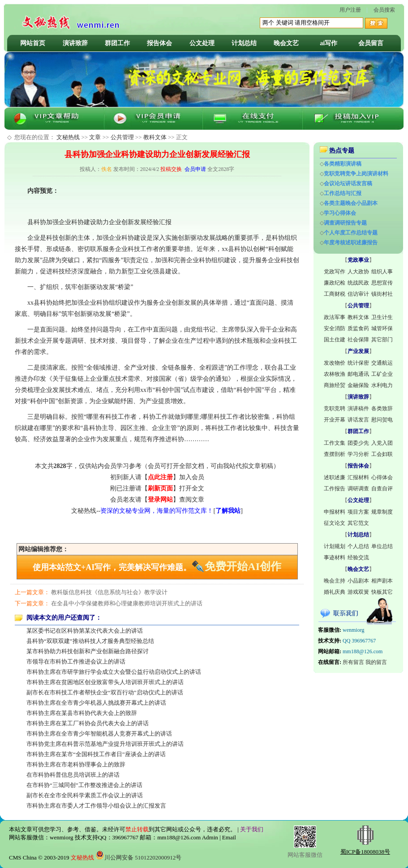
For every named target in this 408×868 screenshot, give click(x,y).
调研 (77, 341)
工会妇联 (382, 454)
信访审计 (358, 294)
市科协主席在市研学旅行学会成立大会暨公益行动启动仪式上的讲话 (114, 672)
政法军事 (335, 317)
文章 (95, 137)
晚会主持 (335, 581)
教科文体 (155, 137)
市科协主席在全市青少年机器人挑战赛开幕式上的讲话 (96, 703)
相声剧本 (382, 581)
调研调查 (358, 489)
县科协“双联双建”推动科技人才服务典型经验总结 (90, 641)
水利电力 (382, 385)
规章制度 (382, 512)
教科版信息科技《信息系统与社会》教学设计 (109, 592)
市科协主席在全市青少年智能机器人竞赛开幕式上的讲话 (99, 734)
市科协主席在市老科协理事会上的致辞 (76, 764)
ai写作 (329, 43)
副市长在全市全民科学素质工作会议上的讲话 (85, 795)
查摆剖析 (335, 454)
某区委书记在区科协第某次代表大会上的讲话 (85, 631)
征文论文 (335, 523)
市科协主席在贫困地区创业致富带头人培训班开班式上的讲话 (105, 682)
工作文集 (335, 443)
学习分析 (358, 454)
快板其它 (382, 592)
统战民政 (358, 283)
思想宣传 (382, 283)
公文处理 (202, 43)
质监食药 (358, 328)
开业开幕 (335, 420)
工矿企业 (382, 374)
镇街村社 (382, 294)
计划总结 (244, 43)
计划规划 (335, 546)
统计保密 (358, 363)
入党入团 (382, 443)
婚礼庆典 (335, 592)
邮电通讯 (358, 374)
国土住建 (335, 340)
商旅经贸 (335, 385)
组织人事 (382, 272)
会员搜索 (384, 10)
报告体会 (159, 43)
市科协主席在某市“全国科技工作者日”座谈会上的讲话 (96, 754)
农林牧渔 (335, 374)
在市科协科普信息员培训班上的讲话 (73, 775)
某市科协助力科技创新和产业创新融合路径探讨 (88, 651)
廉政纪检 (335, 283)
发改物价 (335, 363)
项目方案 (358, 512)
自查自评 (382, 489)
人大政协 (358, 272)
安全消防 (335, 328)
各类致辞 (382, 408)
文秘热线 (68, 137)
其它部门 (382, 340)
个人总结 (358, 546)
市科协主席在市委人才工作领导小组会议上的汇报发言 (96, 806)
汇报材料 (358, 477)
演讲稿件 (358, 408)
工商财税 (335, 294)
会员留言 (371, 43)
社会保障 (358, 340)
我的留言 (376, 662)
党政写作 (335, 272)
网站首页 (33, 43)
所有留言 (353, 662)
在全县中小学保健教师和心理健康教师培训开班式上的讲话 (127, 603)
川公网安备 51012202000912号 (138, 857)
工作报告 (335, 489)
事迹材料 (335, 557)
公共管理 (122, 137)
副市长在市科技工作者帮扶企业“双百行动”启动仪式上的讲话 (105, 692)
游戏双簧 (358, 592)
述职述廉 (335, 477)
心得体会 (382, 477)
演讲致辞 (75, 43)
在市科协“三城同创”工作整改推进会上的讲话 (84, 785)
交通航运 (382, 363)
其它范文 (358, 523)
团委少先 (358, 443)
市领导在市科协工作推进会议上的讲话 (76, 662)
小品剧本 (358, 581)
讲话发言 (358, 420)
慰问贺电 (382, 420)
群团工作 (117, 43)
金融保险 (358, 385)
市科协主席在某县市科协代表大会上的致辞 (82, 713)
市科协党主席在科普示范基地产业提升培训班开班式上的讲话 (105, 744)
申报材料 (335, 512)
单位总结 (382, 546)
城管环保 (382, 328)
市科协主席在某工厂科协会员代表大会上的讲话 (88, 723)
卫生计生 (382, 317)
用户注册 (350, 10)
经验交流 (358, 557)
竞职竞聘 (335, 408)
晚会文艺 (286, 43)
